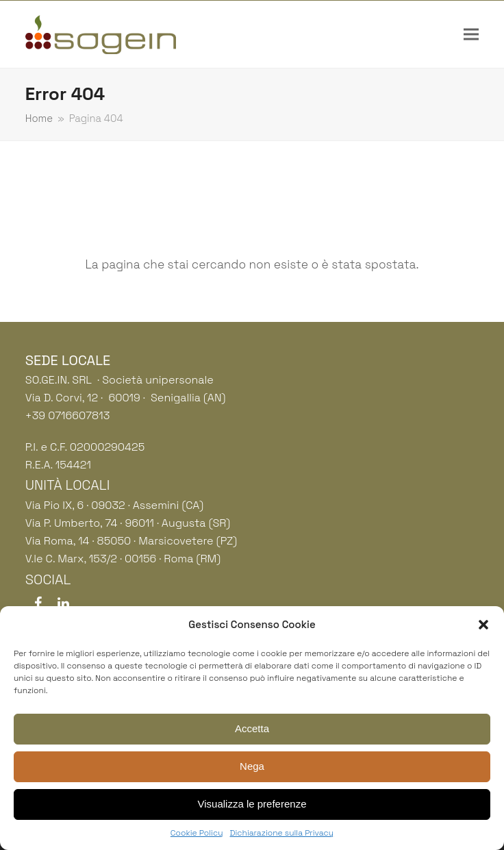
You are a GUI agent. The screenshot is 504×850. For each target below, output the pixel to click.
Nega (252, 766)
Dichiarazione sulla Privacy (282, 833)
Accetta (252, 728)
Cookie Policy (197, 833)
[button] (483, 625)
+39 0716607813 (68, 415)
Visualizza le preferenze (252, 804)
